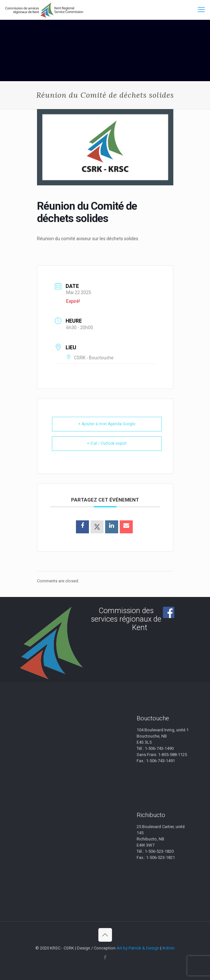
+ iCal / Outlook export (107, 443)
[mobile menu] (201, 10)
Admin (168, 948)
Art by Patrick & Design (138, 948)
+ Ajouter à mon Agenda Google (107, 424)
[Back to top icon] (105, 935)
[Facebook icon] (105, 957)
